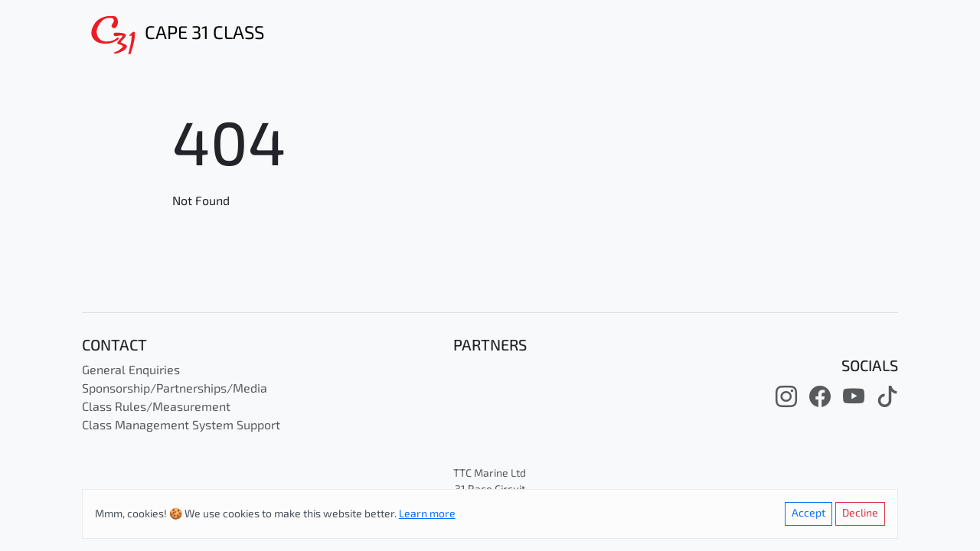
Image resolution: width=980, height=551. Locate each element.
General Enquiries (131, 371)
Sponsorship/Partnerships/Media (175, 390)
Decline (860, 514)
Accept (808, 514)
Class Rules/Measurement (156, 408)
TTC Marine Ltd (490, 474)
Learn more (427, 515)
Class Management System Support (181, 426)
